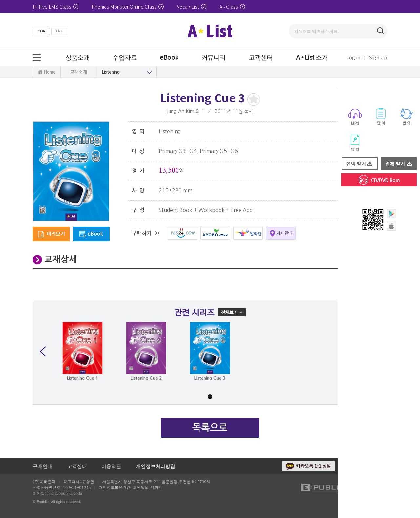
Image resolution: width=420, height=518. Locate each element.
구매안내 (43, 466)
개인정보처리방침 (156, 466)
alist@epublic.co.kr (65, 493)
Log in (353, 57)
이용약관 (111, 466)
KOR (42, 31)
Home (50, 72)
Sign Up (378, 57)
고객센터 (77, 466)
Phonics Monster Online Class (128, 6)
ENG (60, 31)
